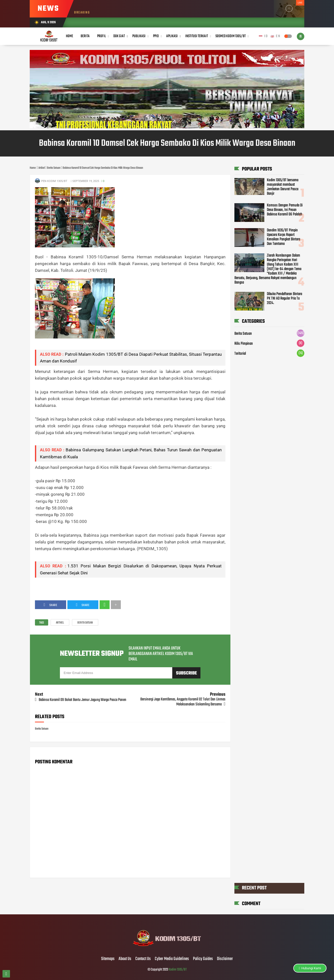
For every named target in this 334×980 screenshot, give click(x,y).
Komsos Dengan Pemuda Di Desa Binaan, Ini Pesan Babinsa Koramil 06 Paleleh (285, 210)
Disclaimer (225, 959)
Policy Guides (203, 959)
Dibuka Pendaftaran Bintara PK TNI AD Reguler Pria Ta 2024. (284, 299)
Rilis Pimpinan (244, 344)
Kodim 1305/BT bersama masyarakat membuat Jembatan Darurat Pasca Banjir (283, 187)
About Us (125, 959)
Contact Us (143, 959)
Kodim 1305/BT (178, 970)
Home (70, 36)
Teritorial (240, 354)
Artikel (60, 623)
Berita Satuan (85, 623)
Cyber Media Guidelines (172, 959)
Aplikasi (172, 36)
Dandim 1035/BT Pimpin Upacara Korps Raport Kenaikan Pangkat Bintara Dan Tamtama (283, 237)
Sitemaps (108, 959)
